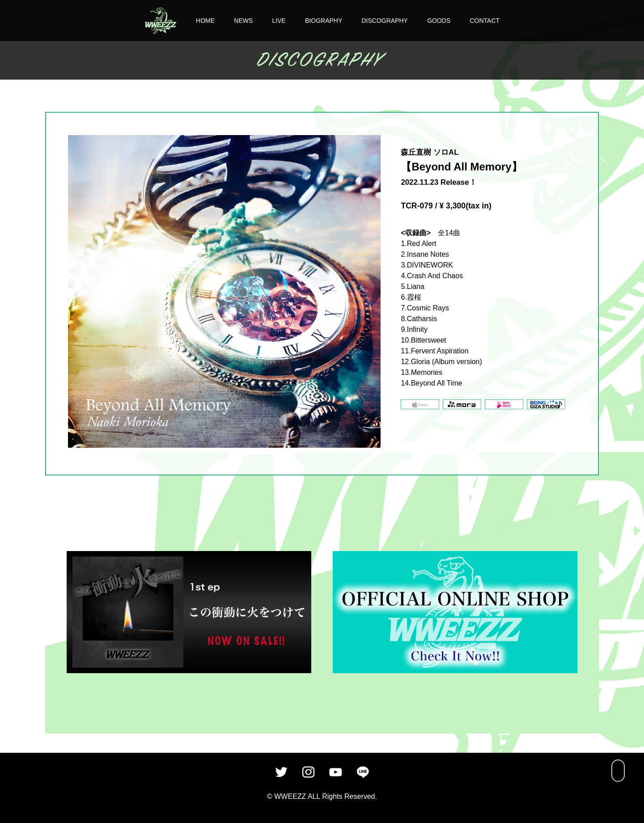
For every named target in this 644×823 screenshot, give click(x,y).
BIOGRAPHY (324, 21)
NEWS (243, 21)
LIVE (279, 21)
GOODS (439, 21)
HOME (205, 21)
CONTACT (485, 21)
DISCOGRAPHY (384, 21)
